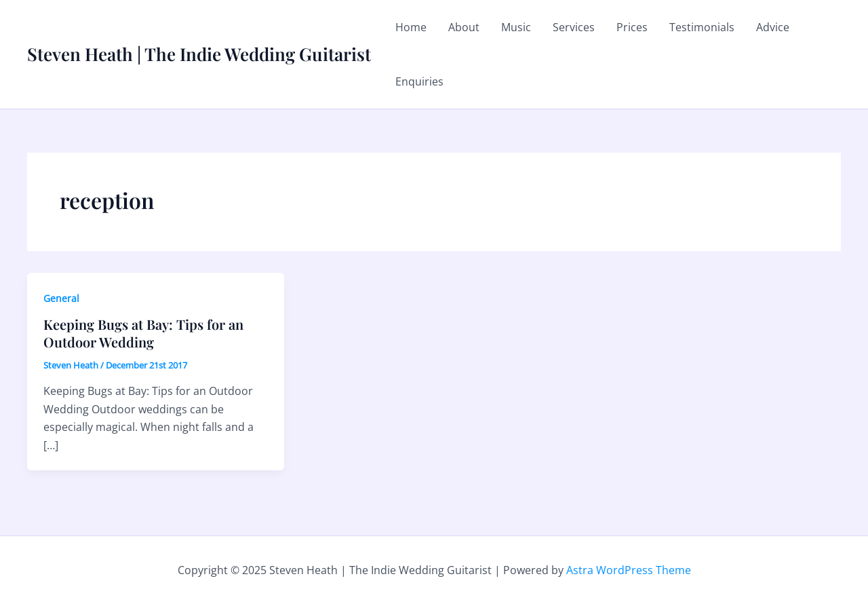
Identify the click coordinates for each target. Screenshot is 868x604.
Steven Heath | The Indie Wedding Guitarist (199, 54)
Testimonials (702, 27)
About (464, 27)
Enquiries (419, 81)
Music (516, 27)
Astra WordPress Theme (629, 570)
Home (411, 27)
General (61, 298)
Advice (773, 27)
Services (574, 27)
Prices (632, 27)
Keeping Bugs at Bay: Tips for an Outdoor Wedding (143, 333)
